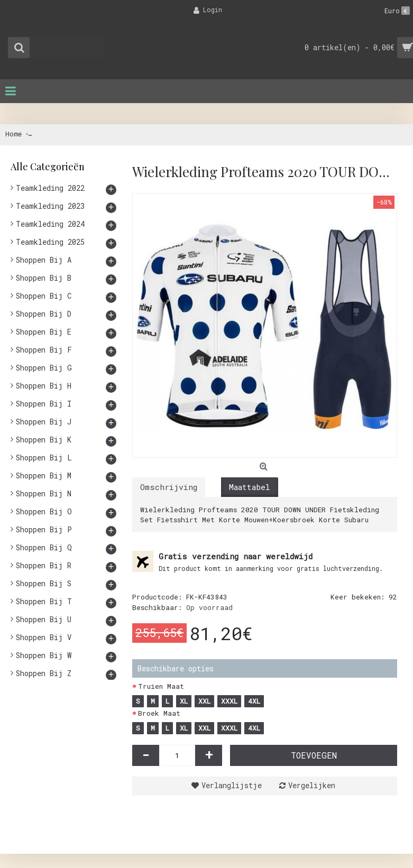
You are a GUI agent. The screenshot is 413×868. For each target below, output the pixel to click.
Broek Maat (159, 713)
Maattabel (250, 487)
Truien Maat (161, 686)
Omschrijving (169, 487)
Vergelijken (312, 785)
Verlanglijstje (232, 785)
